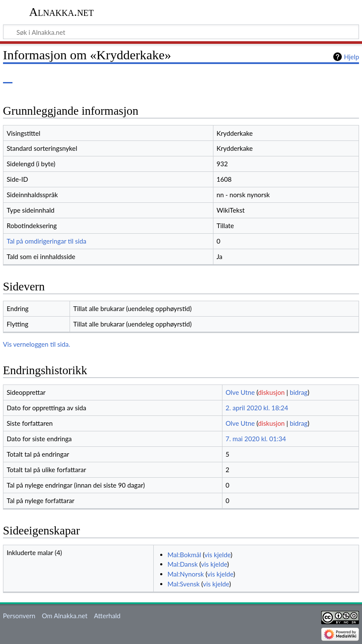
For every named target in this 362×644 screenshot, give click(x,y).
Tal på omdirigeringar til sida (46, 241)
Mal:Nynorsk (186, 574)
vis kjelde (218, 555)
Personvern (19, 616)
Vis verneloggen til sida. (37, 344)
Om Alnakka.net (64, 616)
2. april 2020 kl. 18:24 (257, 408)
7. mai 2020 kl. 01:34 (256, 439)
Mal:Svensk (184, 584)
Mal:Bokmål (184, 555)
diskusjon (271, 392)
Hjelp (351, 57)
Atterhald (107, 616)
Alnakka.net (62, 12)
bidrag (299, 392)
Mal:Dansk (183, 564)
